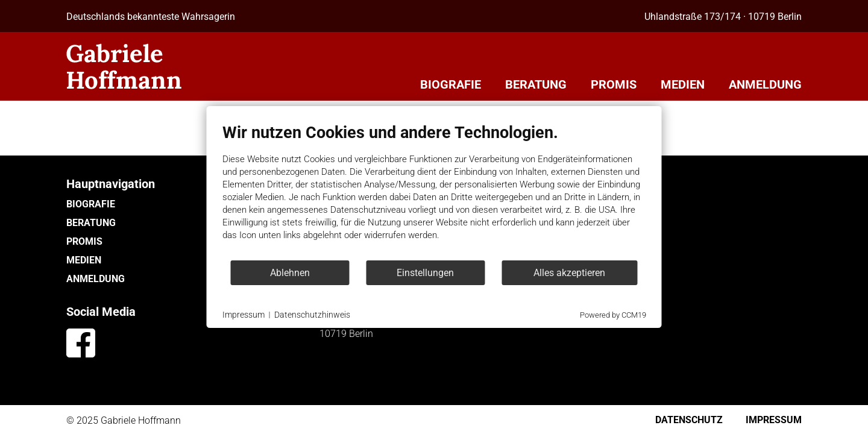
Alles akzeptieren (569, 273)
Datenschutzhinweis (312, 315)
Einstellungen (425, 273)
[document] (434, 191)
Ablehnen (290, 273)
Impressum (244, 315)
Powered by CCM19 (613, 315)
